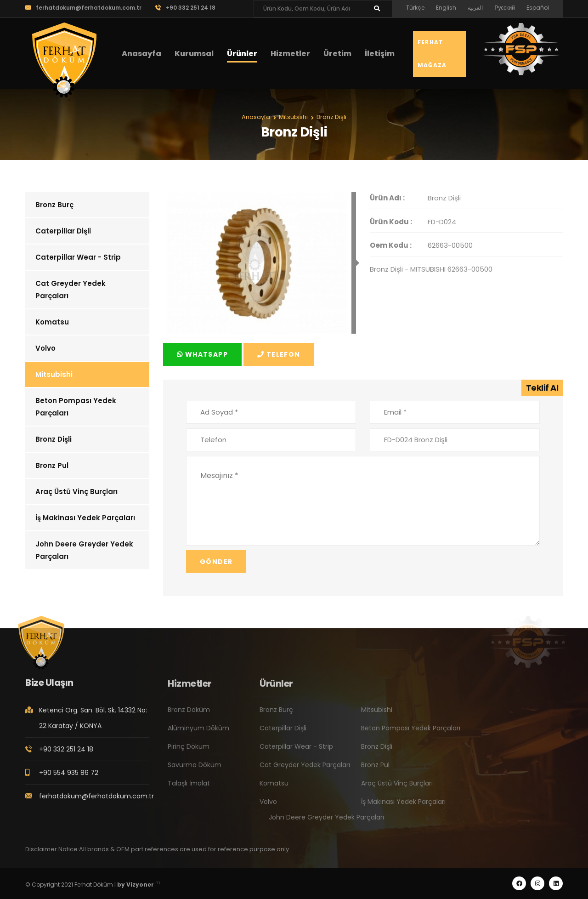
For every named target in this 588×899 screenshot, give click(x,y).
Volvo (45, 348)
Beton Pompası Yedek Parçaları (76, 407)
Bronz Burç (54, 205)
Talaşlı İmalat (189, 790)
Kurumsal (194, 54)
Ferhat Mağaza (432, 54)
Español (538, 8)
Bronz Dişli (54, 439)
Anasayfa (141, 54)
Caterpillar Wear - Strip (78, 257)
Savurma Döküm (195, 771)
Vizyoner (140, 885)
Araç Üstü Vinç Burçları (76, 492)
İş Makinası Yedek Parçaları (85, 518)
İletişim (380, 54)
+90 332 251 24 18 (185, 8)
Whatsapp (202, 354)
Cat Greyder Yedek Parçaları (71, 290)
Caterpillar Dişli (63, 231)
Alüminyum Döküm (198, 734)
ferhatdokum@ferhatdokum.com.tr (83, 8)
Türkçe (415, 8)
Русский (505, 8)
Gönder (216, 562)
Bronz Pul (52, 465)
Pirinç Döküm (189, 753)
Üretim (337, 54)
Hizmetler (290, 54)
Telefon (279, 354)
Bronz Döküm (189, 716)
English (446, 8)
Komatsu (52, 322)
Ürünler (242, 54)
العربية (475, 8)
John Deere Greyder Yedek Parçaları (84, 550)
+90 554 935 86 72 (69, 779)
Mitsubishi (54, 374)
